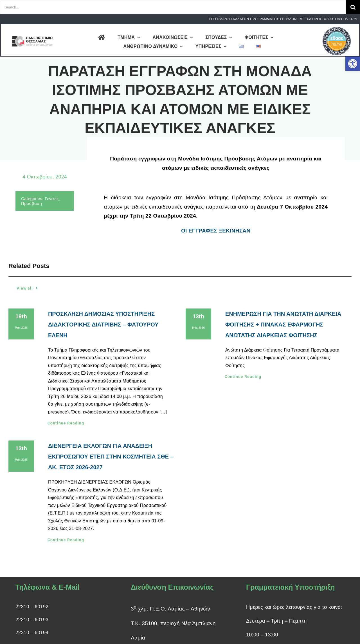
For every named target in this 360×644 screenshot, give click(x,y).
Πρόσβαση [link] (31, 203)
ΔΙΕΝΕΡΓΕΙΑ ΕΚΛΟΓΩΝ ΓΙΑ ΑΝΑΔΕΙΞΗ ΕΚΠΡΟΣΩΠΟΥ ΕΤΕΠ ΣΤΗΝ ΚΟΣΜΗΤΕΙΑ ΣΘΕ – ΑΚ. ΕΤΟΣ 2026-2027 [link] (111, 457)
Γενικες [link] (51, 199)
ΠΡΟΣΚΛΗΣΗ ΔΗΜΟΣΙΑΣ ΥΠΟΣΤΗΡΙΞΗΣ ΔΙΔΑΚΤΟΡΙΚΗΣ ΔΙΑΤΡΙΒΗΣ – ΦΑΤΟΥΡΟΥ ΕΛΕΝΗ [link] (103, 325)
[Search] (353, 7)
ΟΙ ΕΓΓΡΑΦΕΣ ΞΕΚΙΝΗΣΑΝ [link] (216, 231)
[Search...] (173, 7)
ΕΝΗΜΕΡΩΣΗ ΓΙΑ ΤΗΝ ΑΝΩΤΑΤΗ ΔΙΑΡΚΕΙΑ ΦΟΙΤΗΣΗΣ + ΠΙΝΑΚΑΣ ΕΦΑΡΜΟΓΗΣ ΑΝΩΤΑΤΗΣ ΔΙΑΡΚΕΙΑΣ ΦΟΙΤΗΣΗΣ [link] (283, 325)
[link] (353, 64)
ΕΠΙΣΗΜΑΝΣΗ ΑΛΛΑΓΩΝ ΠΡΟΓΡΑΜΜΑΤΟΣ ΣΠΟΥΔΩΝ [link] (253, 19)
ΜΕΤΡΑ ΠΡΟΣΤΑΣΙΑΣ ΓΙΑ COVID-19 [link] (328, 19)
